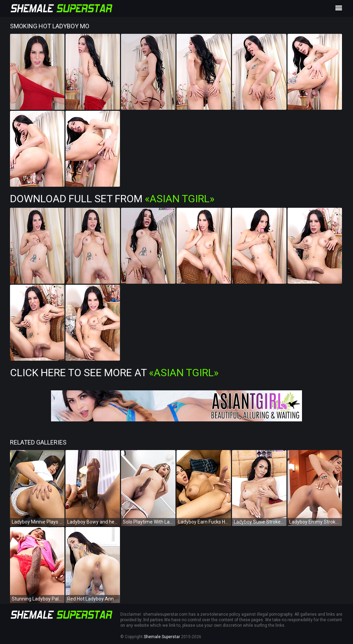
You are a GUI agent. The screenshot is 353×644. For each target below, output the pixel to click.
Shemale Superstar (162, 637)
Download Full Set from (112, 199)
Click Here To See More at (114, 373)
